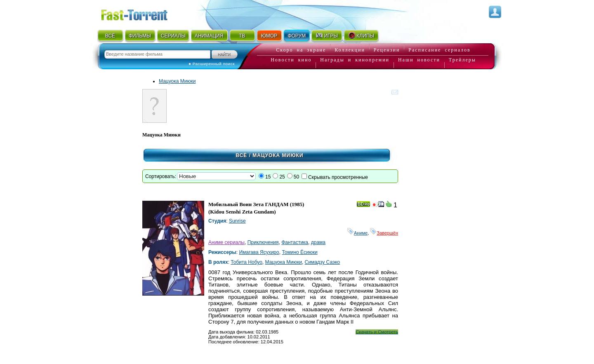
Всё (241, 155)
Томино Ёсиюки (299, 252)
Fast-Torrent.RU (142, 13)
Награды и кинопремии (355, 60)
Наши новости (419, 60)
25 (282, 177)
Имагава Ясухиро (259, 252)
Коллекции (350, 50)
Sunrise (237, 221)
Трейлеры (462, 60)
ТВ (242, 36)
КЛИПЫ (361, 35)
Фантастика (295, 242)
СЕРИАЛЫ (173, 36)
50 (296, 177)
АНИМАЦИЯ (209, 36)
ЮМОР (269, 36)
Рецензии (387, 50)
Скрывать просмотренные (338, 177)
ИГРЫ (326, 35)
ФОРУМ (297, 36)
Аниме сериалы (226, 242)
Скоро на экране (301, 50)
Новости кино (291, 60)
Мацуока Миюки (177, 81)
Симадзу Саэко (323, 262)
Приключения (263, 242)
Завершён (384, 233)
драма (318, 242)
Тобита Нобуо (246, 262)
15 (268, 177)
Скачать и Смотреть (377, 332)
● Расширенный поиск (212, 64)
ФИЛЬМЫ (140, 36)
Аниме (357, 233)
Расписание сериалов (439, 50)
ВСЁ (110, 36)
